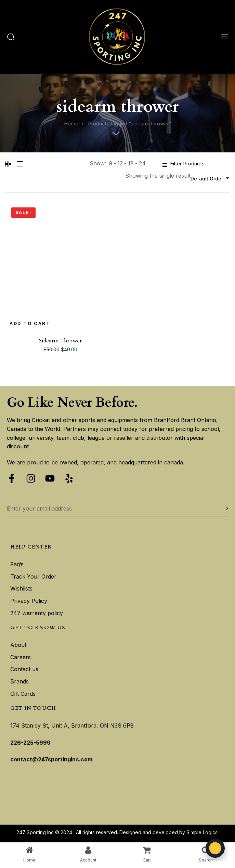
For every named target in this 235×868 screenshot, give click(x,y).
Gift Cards (23, 694)
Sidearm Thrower (60, 341)
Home (71, 124)
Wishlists (21, 588)
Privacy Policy (29, 601)
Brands (19, 681)
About (18, 645)
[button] (11, 37)
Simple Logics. (203, 832)
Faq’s (17, 564)
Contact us (24, 669)
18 (131, 163)
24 (142, 163)
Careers (21, 657)
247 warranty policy (37, 613)
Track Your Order (33, 577)
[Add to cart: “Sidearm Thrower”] (30, 324)
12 (120, 163)
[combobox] (210, 179)
